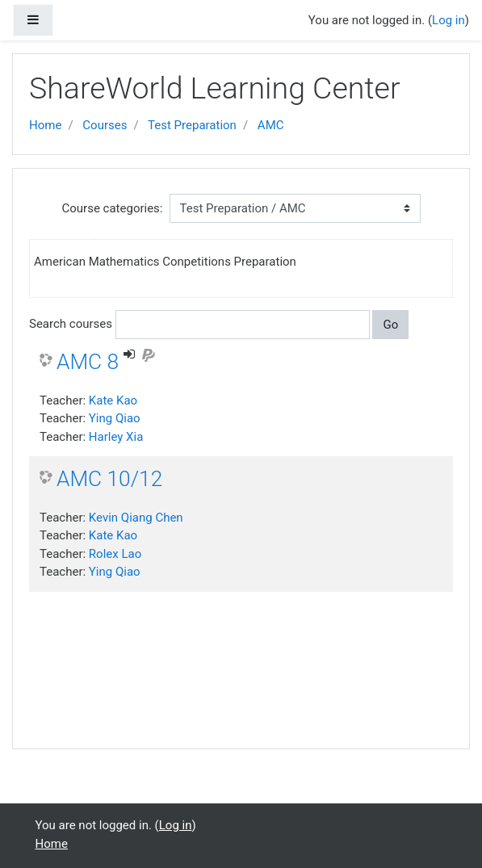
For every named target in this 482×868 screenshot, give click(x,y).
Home (45, 125)
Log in (448, 20)
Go (390, 325)
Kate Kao (113, 400)
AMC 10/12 (109, 479)
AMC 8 (88, 362)
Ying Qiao (115, 418)
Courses (105, 125)
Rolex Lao (115, 554)
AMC (271, 125)
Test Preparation (192, 125)
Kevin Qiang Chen (136, 518)
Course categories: (113, 208)
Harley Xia (116, 437)
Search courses (71, 324)
